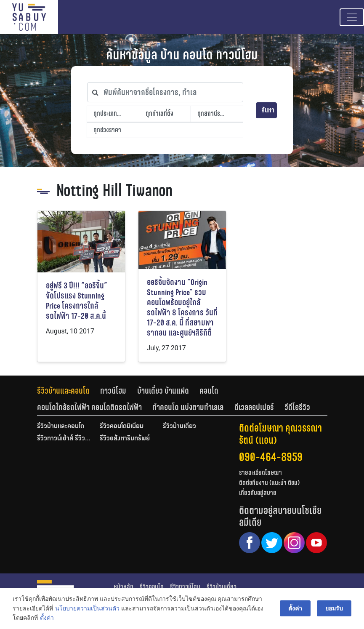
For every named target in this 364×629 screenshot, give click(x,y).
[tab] (69, 391)
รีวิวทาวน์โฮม (185, 587)
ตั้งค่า (46, 618)
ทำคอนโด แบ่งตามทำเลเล (188, 407)
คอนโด (209, 391)
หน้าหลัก (124, 587)
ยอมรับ (334, 608)
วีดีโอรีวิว (297, 407)
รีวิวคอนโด (152, 587)
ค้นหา (268, 110)
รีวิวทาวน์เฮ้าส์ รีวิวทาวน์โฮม (64, 439)
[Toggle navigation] (352, 17)
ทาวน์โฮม (113, 391)
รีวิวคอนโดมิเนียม (122, 426)
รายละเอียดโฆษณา (260, 473)
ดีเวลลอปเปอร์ (254, 407)
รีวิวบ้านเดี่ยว (179, 426)
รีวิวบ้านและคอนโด (63, 391)
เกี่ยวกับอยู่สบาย (258, 493)
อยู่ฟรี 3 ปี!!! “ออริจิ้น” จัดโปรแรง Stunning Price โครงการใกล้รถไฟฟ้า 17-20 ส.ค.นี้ (77, 301)
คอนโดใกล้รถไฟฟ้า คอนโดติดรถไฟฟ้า (89, 407)
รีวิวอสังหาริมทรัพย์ (125, 439)
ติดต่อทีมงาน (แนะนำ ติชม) (269, 483)
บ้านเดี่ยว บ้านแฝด (163, 391)
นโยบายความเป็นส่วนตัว (87, 608)
